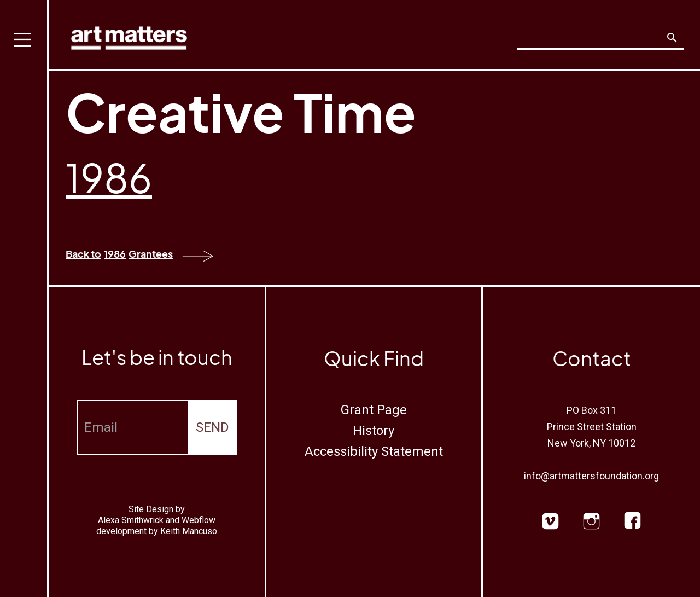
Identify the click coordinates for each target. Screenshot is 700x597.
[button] (25, 298)
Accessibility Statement (374, 451)
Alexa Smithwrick (131, 520)
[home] (129, 35)
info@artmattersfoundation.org (591, 476)
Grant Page (374, 410)
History (374, 431)
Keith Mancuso (189, 531)
